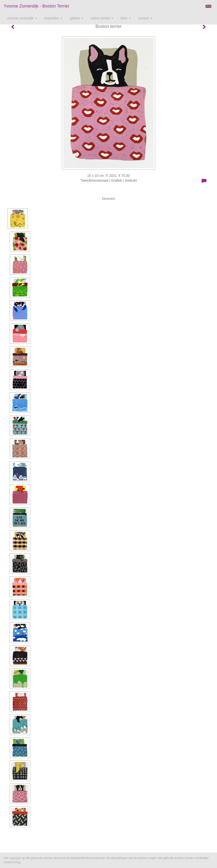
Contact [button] (145, 18)
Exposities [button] (53, 18)
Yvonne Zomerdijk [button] (22, 18)
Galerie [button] (77, 18)
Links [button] (126, 18)
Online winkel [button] (102, 18)
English (208, 6)
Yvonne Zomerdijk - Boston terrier (36, 6)
